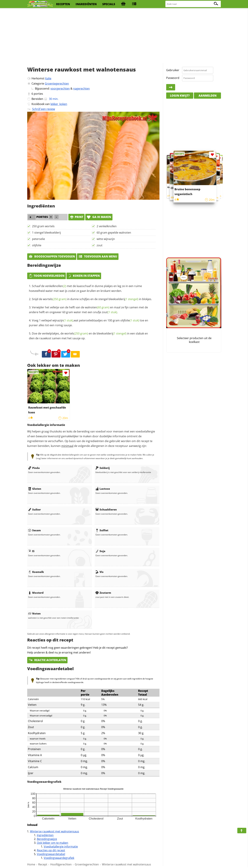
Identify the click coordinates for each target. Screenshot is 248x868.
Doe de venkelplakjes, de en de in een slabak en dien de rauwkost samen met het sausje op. (88, 336)
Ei (31, 551)
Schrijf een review (44, 109)
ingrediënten (86, 4)
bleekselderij (123, 299)
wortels (55, 299)
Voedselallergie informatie (61, 847)
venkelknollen (56, 286)
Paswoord (173, 78)
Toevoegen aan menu (98, 256)
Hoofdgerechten (61, 864)
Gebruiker (173, 70)
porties (38, 94)
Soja (100, 551)
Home (31, 864)
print (76, 217)
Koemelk (36, 572)
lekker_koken (59, 104)
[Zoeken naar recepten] (193, 4)
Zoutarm (103, 593)
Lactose (103, 489)
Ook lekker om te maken (53, 843)
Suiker (34, 509)
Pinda (34, 468)
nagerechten (81, 89)
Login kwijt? (180, 96)
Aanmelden (208, 96)
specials (109, 4)
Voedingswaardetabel (51, 854)
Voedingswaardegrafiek (59, 858)
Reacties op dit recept (51, 850)
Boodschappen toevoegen (52, 256)
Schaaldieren (106, 509)
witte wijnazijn (106, 239)
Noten (34, 613)
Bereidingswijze (47, 839)
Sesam (34, 530)
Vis (99, 572)
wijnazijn (63, 320)
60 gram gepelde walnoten (114, 233)
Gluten (35, 489)
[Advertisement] (124, 36)
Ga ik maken (99, 217)
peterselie (38, 239)
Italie (48, 78)
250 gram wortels (43, 226)
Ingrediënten (45, 835)
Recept (43, 864)
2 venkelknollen (107, 226)
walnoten (97, 307)
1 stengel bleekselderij (46, 233)
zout (100, 245)
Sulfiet (102, 530)
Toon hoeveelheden (46, 276)
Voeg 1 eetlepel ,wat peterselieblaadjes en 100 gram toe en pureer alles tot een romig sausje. (89, 323)
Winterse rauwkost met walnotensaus (55, 831)
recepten (63, 4)
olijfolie (37, 245)
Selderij (103, 468)
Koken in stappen (84, 276)
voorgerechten (60, 89)
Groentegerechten (57, 84)
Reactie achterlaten (47, 660)
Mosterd (36, 593)
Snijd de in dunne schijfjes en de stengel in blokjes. (92, 299)
